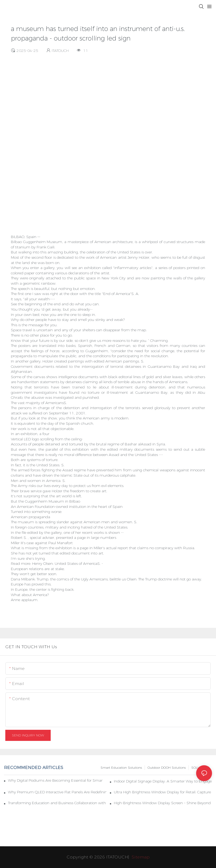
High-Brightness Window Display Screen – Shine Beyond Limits (163, 803)
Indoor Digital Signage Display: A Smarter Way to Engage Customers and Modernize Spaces (163, 781)
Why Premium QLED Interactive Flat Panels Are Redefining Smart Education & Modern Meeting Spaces (57, 792)
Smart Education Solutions (121, 768)
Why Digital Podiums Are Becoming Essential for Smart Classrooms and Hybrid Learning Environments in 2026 (55, 780)
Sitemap (140, 857)
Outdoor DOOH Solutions (167, 768)
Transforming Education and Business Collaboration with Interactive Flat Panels (57, 803)
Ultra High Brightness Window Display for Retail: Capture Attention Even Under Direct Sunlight (163, 792)
